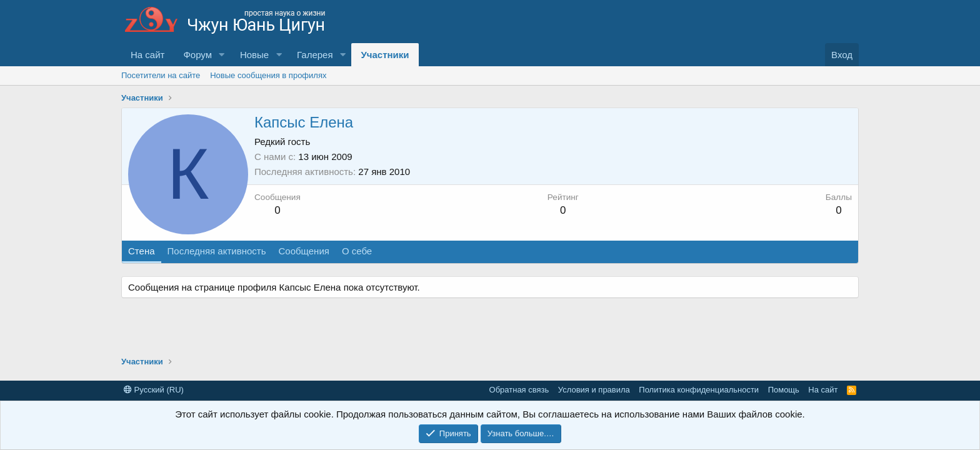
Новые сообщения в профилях (268, 75)
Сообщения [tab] (303, 251)
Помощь (784, 390)
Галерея (315, 55)
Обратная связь (519, 390)
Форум (197, 55)
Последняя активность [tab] (217, 251)
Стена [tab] (142, 251)
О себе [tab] (357, 251)
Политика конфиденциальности (699, 390)
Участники (385, 55)
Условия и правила (594, 390)
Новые (254, 55)
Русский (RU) (154, 390)
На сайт (147, 55)
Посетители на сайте (161, 75)
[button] (222, 55)
